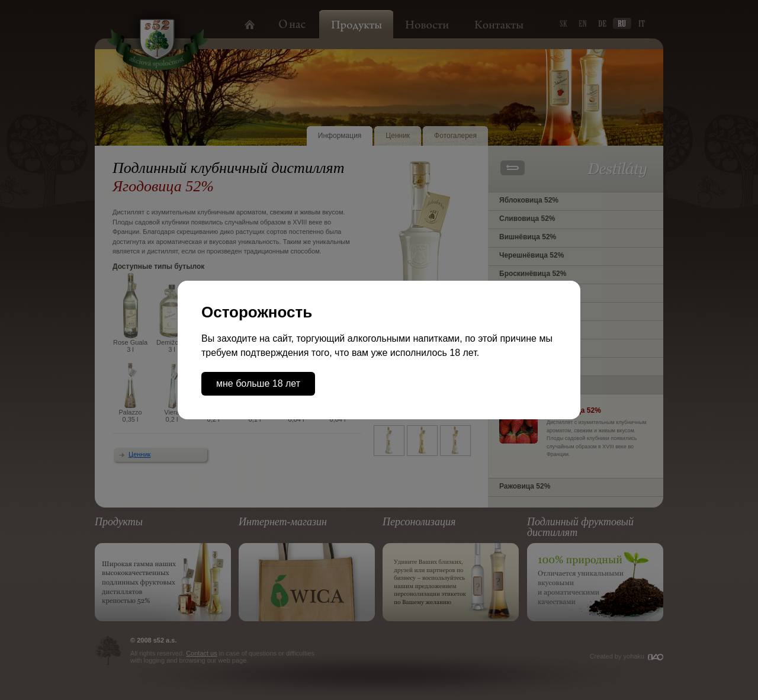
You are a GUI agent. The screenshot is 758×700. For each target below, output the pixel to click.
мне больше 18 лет (258, 383)
